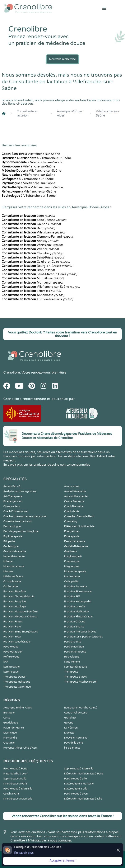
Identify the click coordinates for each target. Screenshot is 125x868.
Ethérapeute (72, 536)
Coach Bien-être (74, 506)
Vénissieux (32, 245)
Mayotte (69, 733)
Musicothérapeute (75, 571)
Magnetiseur (72, 566)
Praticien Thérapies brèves (80, 632)
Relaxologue (72, 657)
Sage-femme (72, 662)
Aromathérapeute (75, 491)
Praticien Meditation (77, 612)
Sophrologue (11, 672)
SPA (6, 662)
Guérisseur (71, 551)
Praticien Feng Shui (15, 602)
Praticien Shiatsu (74, 627)
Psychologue (11, 647)
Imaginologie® (73, 556)
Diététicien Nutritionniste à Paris (84, 774)
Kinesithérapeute (14, 566)
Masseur (9, 571)
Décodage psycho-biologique (21, 531)
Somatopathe (11, 667)
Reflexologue (11, 657)
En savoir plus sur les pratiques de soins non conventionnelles (47, 465)
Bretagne (9, 713)
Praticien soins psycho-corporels (84, 637)
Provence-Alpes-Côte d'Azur (20, 748)
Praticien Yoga (12, 637)
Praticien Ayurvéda (76, 587)
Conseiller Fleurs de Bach (79, 516)
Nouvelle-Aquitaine (76, 738)
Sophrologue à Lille (15, 779)
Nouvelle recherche (62, 59)
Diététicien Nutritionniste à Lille (83, 799)
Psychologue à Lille (75, 779)
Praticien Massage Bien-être (20, 612)
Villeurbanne (33, 233)
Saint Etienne (34, 220)
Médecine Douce (13, 577)
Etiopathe (9, 541)
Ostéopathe (11, 587)
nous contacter (61, 841)
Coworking (71, 521)
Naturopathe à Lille (76, 789)
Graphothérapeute (15, 551)
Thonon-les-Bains (37, 299)
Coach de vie (72, 511)
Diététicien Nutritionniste (79, 526)
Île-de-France (72, 748)
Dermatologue (12, 526)
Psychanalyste (73, 642)
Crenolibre (12, 373)
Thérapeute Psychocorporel (81, 682)
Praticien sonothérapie (17, 642)
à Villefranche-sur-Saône (31, 154)
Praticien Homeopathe (78, 602)
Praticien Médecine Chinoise (20, 617)
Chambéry (32, 253)
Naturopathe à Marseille (79, 784)
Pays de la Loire (74, 743)
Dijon (28, 228)
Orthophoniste (12, 582)
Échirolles (31, 291)
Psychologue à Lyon (76, 794)
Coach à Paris (11, 794)
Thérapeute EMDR (75, 677)
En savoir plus (24, 853)
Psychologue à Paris (15, 769)
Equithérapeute (13, 536)
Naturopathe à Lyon (15, 774)
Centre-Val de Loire (76, 713)
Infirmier (8, 561)
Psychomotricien (74, 647)
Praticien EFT (72, 597)
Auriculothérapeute (76, 496)
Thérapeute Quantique (17, 687)
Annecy (30, 241)
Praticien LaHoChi (75, 607)
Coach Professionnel (15, 511)
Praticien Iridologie (15, 607)
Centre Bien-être (74, 501)
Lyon (28, 216)
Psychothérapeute (75, 652)
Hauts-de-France (14, 728)
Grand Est (70, 718)
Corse (7, 718)
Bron (28, 270)
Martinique (10, 733)
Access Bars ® (12, 486)
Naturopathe (72, 577)
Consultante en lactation (27, 113)
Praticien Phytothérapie (78, 617)
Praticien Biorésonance (78, 592)
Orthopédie (71, 582)
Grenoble (31, 224)
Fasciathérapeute (75, 541)
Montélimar (33, 278)
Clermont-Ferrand (37, 237)
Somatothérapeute (76, 667)
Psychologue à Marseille (18, 789)
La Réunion (71, 728)
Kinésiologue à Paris (15, 784)
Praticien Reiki (12, 627)
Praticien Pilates (13, 622)
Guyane (69, 723)
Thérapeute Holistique (17, 682)
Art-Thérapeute (13, 496)
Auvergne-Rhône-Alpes (70, 113)
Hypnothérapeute (14, 556)
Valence (30, 249)
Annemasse (33, 295)
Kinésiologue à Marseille (18, 799)
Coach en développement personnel (25, 516)
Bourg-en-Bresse (37, 266)
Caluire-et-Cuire (36, 262)
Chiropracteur (12, 506)
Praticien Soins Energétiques (21, 632)
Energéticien (72, 531)
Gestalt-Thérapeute (76, 546)
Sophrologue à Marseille (79, 769)
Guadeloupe (11, 723)
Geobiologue (11, 546)
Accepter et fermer (62, 861)
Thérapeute (71, 672)
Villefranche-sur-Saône (108, 113)
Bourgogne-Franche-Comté (81, 708)
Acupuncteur (72, 486)
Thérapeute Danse (14, 677)
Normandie (10, 738)
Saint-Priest (33, 258)
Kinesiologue (72, 561)
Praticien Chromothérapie (19, 597)
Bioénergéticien (13, 501)
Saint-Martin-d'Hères (39, 274)
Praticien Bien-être (15, 592)
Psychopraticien (13, 652)
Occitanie (9, 743)
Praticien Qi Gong (75, 622)
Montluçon (32, 283)
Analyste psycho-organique (20, 491)
